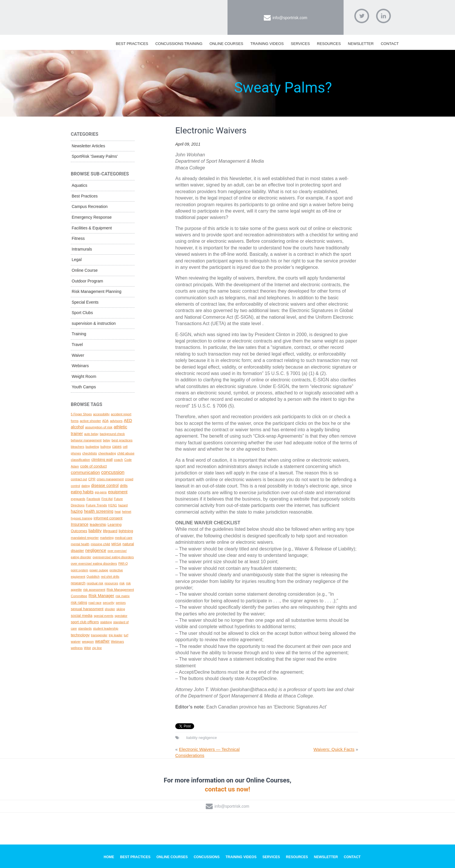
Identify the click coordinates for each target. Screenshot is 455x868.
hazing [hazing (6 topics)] (77, 511)
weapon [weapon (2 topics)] (88, 641)
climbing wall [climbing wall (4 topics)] (102, 460)
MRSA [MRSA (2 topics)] (116, 544)
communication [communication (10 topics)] (85, 472)
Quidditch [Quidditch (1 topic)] (93, 577)
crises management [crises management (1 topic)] (110, 479)
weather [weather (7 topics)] (102, 641)
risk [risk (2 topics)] (122, 583)
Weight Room (84, 376)
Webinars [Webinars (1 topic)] (117, 642)
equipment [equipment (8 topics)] (118, 492)
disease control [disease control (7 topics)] (105, 485)
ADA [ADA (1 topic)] (105, 421)
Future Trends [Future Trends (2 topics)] (96, 505)
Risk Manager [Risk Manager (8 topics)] (101, 596)
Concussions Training (179, 44)
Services (300, 44)
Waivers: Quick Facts (334, 749)
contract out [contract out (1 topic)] (79, 479)
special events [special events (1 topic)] (104, 616)
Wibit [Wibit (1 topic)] (87, 648)
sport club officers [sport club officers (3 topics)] (85, 622)
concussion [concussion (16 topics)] (113, 472)
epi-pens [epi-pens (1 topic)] (101, 492)
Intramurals (82, 249)
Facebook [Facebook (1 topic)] (93, 499)
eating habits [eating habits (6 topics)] (82, 492)
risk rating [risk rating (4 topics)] (79, 602)
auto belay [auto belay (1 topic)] (91, 434)
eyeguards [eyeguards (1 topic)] (78, 499)
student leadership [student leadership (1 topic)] (105, 628)
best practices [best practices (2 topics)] (122, 440)
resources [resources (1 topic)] (111, 583)
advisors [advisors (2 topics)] (116, 421)
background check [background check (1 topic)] (112, 434)
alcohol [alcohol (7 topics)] (77, 427)
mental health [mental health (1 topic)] (80, 544)
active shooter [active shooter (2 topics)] (90, 421)
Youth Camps (84, 387)
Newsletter (361, 44)
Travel (77, 345)
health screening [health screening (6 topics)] (99, 511)
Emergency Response (92, 217)
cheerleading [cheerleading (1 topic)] (107, 453)
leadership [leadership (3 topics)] (98, 525)
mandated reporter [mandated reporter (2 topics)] (85, 538)
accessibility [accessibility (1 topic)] (101, 414)
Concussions (206, 857)
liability (192, 738)
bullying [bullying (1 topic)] (106, 447)
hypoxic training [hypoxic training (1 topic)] (82, 518)
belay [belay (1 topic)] (107, 440)
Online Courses (226, 44)
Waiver (78, 355)
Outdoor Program (87, 281)
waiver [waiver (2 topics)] (76, 641)
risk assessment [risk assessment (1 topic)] (94, 590)
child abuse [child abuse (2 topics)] (126, 453)
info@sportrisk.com (290, 18)
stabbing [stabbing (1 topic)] (106, 622)
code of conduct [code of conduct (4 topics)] (93, 466)
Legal (77, 260)
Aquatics (80, 185)
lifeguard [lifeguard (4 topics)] (110, 531)
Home (109, 857)
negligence (208, 738)
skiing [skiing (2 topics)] (121, 609)
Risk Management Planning (96, 291)
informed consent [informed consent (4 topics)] (108, 518)
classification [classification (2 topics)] (80, 460)
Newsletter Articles (88, 146)
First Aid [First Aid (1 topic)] (107, 499)
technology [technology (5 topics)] (80, 635)
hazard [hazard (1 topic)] (123, 505)
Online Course (85, 270)
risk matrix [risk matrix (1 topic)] (123, 596)
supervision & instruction (94, 323)
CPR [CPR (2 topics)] (92, 479)
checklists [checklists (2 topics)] (90, 453)
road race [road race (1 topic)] (95, 603)
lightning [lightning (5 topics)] (126, 531)
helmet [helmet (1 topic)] (127, 512)
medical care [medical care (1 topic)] (124, 538)
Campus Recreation (90, 206)
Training (79, 334)
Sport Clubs (82, 313)
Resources (329, 44)
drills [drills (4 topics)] (124, 486)
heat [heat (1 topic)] (118, 512)
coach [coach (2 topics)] (119, 460)
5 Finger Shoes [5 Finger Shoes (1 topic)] (81, 414)
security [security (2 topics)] (109, 602)
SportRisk (133, 14)
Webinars (80, 366)
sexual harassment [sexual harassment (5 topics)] (87, 609)
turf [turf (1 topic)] (126, 635)
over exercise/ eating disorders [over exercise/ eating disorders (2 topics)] (94, 563)
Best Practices (132, 44)
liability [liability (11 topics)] (95, 531)
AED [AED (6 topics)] (128, 421)
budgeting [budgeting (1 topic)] (92, 447)
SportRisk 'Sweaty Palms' (95, 156)
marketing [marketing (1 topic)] (107, 538)
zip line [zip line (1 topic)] (97, 648)
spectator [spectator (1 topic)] (121, 616)
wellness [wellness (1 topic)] (77, 648)
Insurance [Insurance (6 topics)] (80, 524)
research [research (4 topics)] (78, 583)
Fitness (78, 238)
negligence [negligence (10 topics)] (96, 550)
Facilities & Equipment (92, 228)
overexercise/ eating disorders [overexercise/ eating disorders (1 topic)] (113, 557)
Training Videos (267, 44)
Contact (390, 44)
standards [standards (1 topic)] (85, 628)
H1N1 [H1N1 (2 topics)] (113, 505)
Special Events (85, 302)
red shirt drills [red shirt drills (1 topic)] (110, 577)
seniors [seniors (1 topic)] (121, 603)
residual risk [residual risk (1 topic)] (95, 583)
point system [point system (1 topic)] (80, 570)
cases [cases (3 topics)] (117, 447)
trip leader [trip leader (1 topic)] (116, 635)
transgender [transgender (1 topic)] (99, 635)
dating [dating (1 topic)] (85, 486)
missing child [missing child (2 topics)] (100, 544)
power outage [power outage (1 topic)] (99, 570)
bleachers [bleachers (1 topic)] (77, 447)
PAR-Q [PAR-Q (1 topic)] (123, 563)
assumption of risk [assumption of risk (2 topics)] (99, 427)
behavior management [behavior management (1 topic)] (86, 440)
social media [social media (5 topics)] (82, 616)
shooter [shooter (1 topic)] (110, 609)
